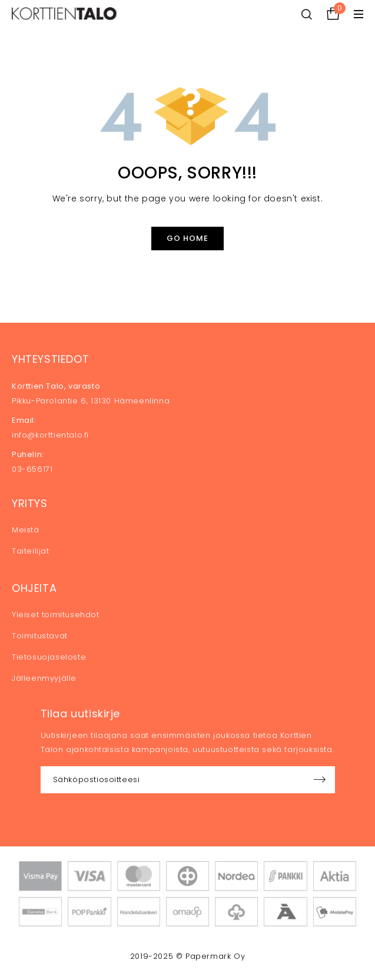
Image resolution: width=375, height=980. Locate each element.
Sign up (320, 780)
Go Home (187, 238)
